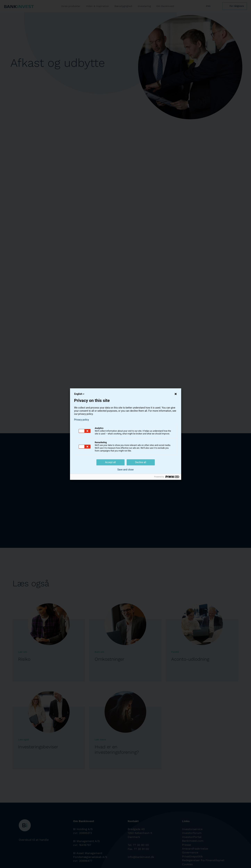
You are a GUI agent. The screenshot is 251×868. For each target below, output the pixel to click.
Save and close (126, 470)
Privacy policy (82, 420)
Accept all (110, 462)
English (80, 394)
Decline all (141, 462)
